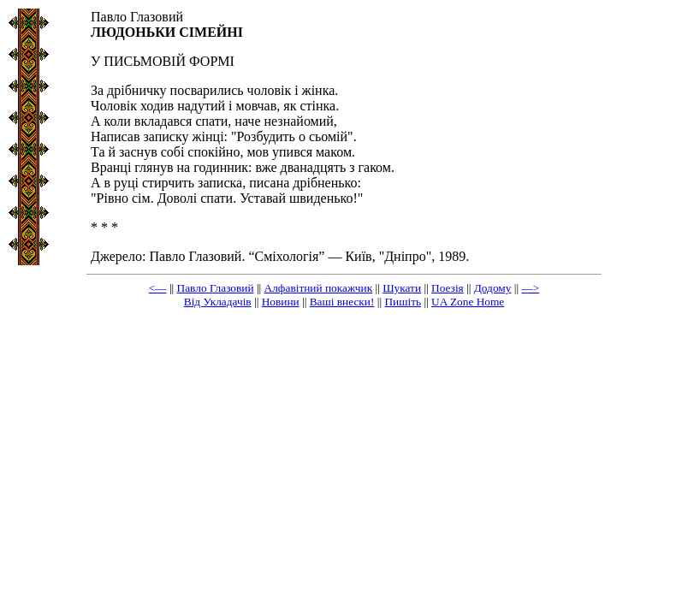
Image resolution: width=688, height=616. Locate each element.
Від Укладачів (218, 302)
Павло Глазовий (216, 288)
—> (530, 288)
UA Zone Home (468, 302)
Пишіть (403, 302)
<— (158, 288)
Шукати (402, 288)
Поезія (448, 288)
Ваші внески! (342, 302)
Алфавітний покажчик (319, 288)
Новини (281, 302)
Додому (493, 288)
